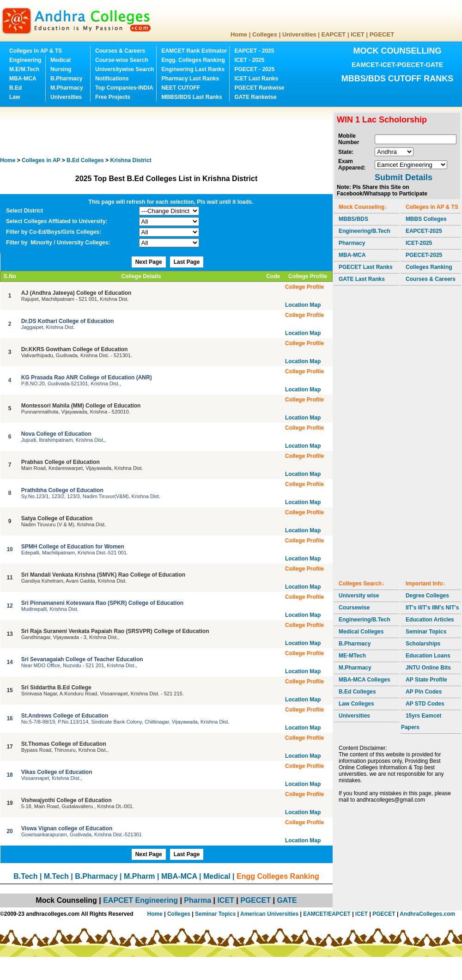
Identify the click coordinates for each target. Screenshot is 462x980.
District (131, 160)
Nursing (61, 69)
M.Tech (56, 876)
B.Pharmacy (66, 79)
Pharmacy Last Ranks (190, 79)
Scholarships (423, 644)
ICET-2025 (419, 243)
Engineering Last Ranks (193, 69)
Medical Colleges (361, 632)
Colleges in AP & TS (36, 51)
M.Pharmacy (67, 88)
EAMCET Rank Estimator (194, 51)
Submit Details (404, 177)
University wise (359, 596)
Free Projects (113, 97)
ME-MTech (352, 656)
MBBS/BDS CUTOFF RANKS (398, 79)
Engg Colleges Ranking (278, 876)
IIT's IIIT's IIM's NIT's (432, 608)
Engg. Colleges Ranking (193, 60)
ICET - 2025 (249, 60)
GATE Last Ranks (362, 279)
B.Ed (15, 88)
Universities (299, 34)
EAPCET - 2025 (254, 51)
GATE (287, 900)
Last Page (187, 262)
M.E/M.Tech (24, 69)
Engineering (25, 60)
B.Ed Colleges (357, 692)
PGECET (382, 34)
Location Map (303, 305)
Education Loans (428, 656)
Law (15, 97)
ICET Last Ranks (256, 79)
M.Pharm (140, 876)
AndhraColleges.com (427, 914)
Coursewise (354, 608)
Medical (61, 60)
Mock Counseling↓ (363, 207)
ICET (358, 34)
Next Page (149, 262)
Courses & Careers (120, 51)
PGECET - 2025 (254, 69)
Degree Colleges (427, 596)
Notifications (112, 79)
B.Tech (25, 876)
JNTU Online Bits (428, 668)
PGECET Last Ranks (366, 267)
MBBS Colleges (426, 219)
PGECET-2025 (424, 255)
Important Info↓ (426, 584)
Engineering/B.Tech (365, 231)
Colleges (265, 34)
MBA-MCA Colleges (365, 680)
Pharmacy (352, 243)
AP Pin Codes (424, 692)
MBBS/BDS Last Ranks (191, 97)
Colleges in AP (41, 160)
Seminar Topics (426, 632)
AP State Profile (426, 680)
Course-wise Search (122, 60)
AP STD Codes (425, 704)
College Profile (304, 287)
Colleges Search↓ (362, 584)
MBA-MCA (23, 79)
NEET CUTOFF (181, 88)
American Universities (269, 914)
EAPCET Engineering (140, 900)
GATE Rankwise (255, 97)
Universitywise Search (125, 69)
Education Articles (430, 620)
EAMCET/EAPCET (327, 914)
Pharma (198, 900)
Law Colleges (356, 704)
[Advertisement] (168, 132)
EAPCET (334, 34)
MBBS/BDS (353, 219)
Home (239, 34)
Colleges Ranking (429, 267)
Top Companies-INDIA (124, 88)
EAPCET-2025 (424, 231)
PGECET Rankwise (259, 88)
